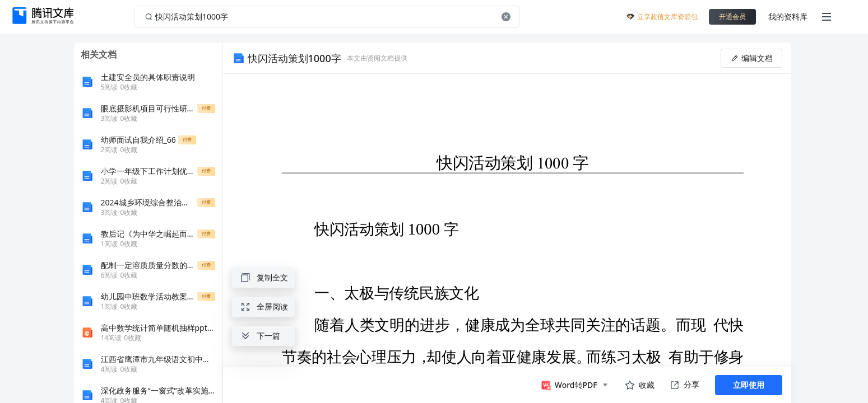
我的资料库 (788, 17)
